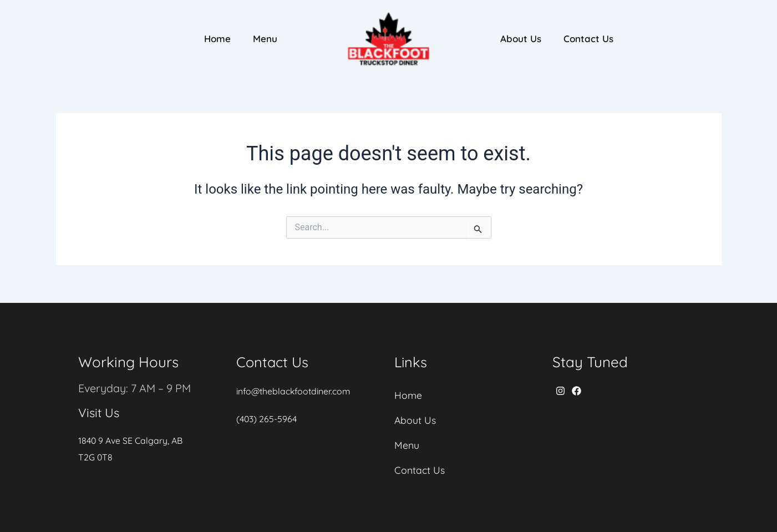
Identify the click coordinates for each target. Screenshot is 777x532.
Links (411, 360)
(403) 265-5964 (267, 416)
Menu (265, 39)
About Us (521, 39)
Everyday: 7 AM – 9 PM (135, 385)
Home (217, 39)
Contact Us (588, 39)
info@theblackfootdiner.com (294, 388)
